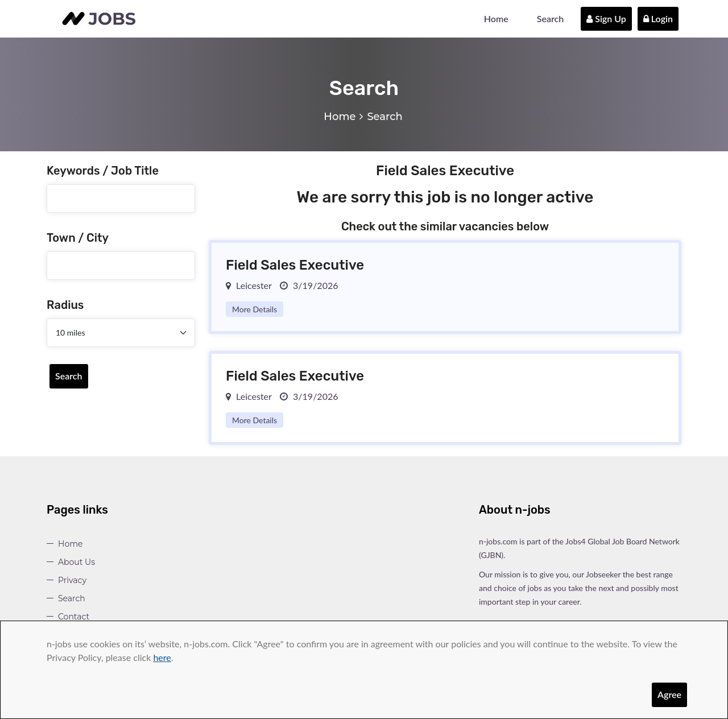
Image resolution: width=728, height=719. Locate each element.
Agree (669, 694)
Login (658, 18)
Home (496, 18)
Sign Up (606, 18)
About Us (76, 562)
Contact (74, 617)
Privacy (72, 580)
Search (551, 18)
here (162, 657)
